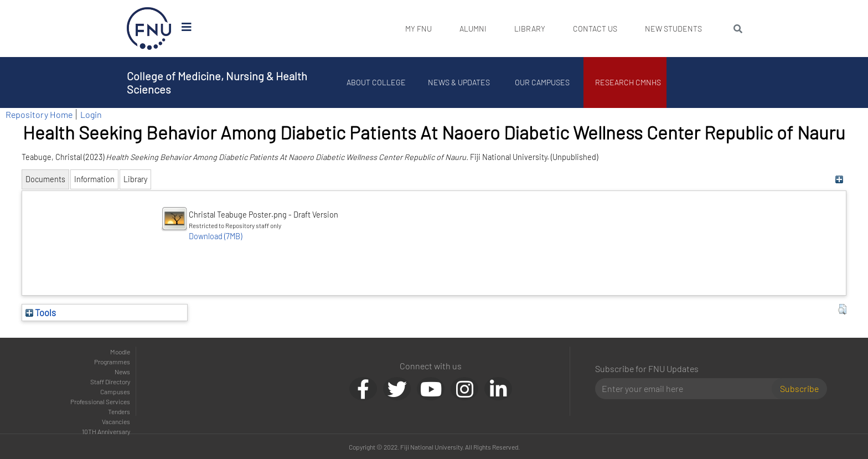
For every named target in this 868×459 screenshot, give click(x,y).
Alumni (473, 29)
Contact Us (595, 29)
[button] (842, 310)
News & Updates (459, 82)
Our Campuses (542, 82)
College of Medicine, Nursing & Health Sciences (217, 82)
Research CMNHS (628, 82)
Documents (45, 179)
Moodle (120, 352)
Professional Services (100, 401)
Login (91, 114)
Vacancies (116, 421)
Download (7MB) (215, 236)
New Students (673, 29)
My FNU (418, 29)
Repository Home (39, 114)
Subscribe (799, 388)
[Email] (688, 389)
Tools (41, 312)
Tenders (119, 411)
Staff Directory (110, 381)
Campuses (115, 391)
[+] (839, 179)
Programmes (112, 362)
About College (376, 82)
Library (530, 29)
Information (94, 179)
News (122, 372)
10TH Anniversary (106, 431)
